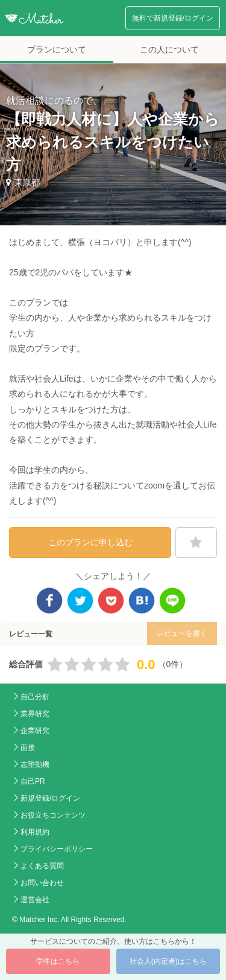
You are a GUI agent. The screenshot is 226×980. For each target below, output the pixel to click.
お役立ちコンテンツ (53, 815)
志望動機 (35, 764)
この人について (169, 50)
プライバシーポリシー (57, 849)
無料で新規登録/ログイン (173, 18)
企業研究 (35, 731)
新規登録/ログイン (50, 798)
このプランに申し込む (90, 542)
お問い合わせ (42, 883)
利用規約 (35, 832)
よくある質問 (42, 866)
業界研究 (35, 714)
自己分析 (35, 697)
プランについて (57, 50)
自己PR (33, 781)
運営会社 (35, 900)
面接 (28, 748)
